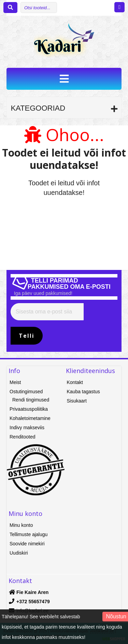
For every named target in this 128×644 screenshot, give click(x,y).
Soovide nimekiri (27, 544)
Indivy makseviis (27, 428)
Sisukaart (77, 401)
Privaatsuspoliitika (29, 409)
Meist (15, 382)
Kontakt (75, 382)
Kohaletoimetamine (30, 418)
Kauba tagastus (83, 392)
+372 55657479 (33, 602)
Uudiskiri (19, 553)
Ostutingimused (26, 392)
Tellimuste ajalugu (29, 534)
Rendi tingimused (31, 400)
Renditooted (23, 437)
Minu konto (21, 525)
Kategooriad (38, 108)
